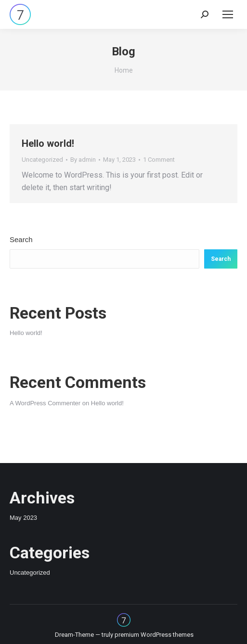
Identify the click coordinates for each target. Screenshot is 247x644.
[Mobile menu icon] (228, 14)
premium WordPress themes (154, 635)
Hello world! (48, 143)
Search (21, 239)
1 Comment (159, 160)
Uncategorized (42, 160)
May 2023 (23, 518)
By (83, 160)
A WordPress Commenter (45, 403)
